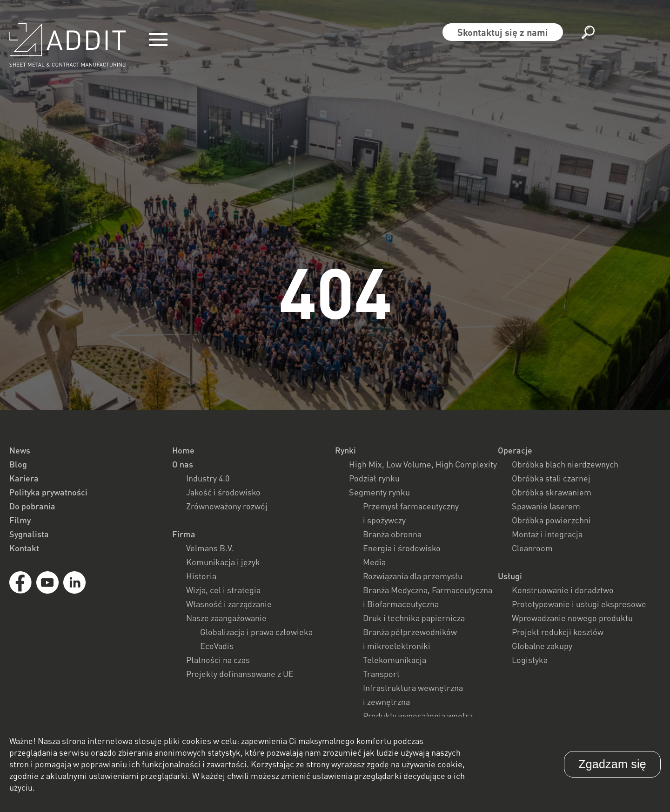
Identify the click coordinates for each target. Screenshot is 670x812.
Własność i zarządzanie (229, 604)
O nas (183, 464)
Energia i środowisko (402, 548)
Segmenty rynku (379, 492)
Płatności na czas (218, 660)
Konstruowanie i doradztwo (563, 590)
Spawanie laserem (546, 506)
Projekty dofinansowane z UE (240, 674)
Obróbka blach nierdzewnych (565, 464)
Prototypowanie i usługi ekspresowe (579, 604)
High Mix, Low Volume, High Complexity (423, 464)
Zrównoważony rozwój (227, 506)
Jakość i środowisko (223, 492)
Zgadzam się (612, 764)
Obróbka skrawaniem (552, 492)
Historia (201, 576)
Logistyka (530, 660)
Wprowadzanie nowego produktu (572, 618)
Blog (18, 464)
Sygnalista (29, 534)
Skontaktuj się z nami (503, 32)
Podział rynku (374, 478)
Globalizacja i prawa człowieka (256, 632)
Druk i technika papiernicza (414, 618)
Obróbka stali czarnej (551, 478)
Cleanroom (532, 548)
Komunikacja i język (223, 562)
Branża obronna (392, 534)
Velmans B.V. (210, 548)
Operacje (515, 450)
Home (183, 450)
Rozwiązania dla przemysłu (413, 576)
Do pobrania (32, 506)
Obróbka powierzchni (551, 520)
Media (374, 562)
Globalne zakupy (542, 646)
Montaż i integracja (547, 534)
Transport (381, 674)
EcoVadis (217, 646)
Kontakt (24, 548)
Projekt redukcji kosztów (558, 632)
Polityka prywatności (48, 492)
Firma (184, 534)
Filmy (20, 520)
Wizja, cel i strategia (223, 590)
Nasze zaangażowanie (226, 618)
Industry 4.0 (208, 478)
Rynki (345, 450)
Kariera (24, 478)
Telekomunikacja (395, 660)
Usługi (510, 576)
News (20, 450)
